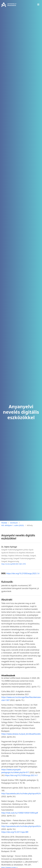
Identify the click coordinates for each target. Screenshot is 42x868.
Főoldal (4, 523)
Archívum (14, 523)
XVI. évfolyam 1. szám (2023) (12, 525)
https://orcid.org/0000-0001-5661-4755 (14, 564)
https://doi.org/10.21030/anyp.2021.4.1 (21, 775)
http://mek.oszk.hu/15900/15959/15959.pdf (20, 813)
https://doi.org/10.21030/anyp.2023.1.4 (23, 573)
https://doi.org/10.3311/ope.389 (15, 832)
